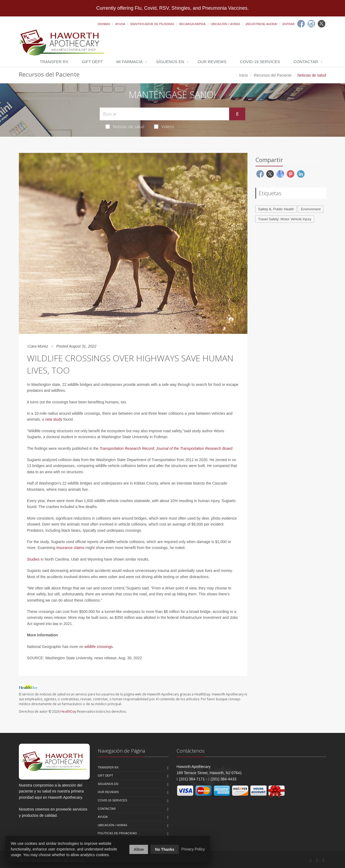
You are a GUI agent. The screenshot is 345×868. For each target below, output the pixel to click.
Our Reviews (212, 62)
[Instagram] (311, 24)
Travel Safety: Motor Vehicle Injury (285, 219)
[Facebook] (301, 24)
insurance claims (70, 548)
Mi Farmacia (130, 62)
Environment (311, 209)
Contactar (306, 62)
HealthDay (68, 711)
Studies (33, 559)
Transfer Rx (54, 62)
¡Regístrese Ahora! (261, 24)
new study (54, 419)
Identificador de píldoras (152, 24)
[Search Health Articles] (164, 114)
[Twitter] (322, 24)
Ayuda (120, 24)
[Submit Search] (237, 114)
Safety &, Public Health (276, 209)
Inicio (244, 75)
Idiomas (104, 24)
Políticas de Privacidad (117, 833)
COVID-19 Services (260, 62)
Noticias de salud (125, 126)
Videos (164, 126)
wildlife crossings (99, 647)
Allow (139, 849)
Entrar (289, 24)
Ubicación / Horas (225, 24)
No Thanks (165, 849)
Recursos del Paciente (273, 75)
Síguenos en (170, 62)
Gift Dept (92, 62)
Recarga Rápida (192, 24)
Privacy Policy (193, 849)
